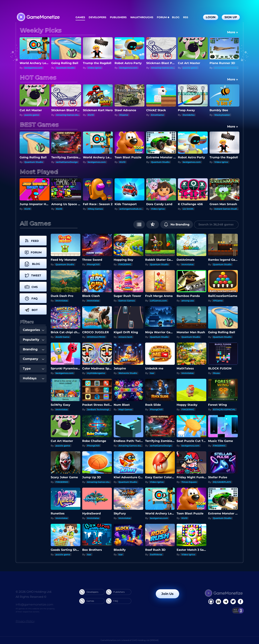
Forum (162, 17)
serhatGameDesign (67, 162)
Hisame (124, 115)
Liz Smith (188, 209)
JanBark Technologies (99, 409)
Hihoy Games (95, 209)
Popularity (34, 340)
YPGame (218, 301)
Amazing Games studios (165, 68)
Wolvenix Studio (128, 373)
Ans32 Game (63, 337)
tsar (152, 373)
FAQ (112, 601)
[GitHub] (240, 602)
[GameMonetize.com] (38, 17)
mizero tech (125, 337)
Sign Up (231, 17)
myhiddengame (96, 373)
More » (233, 32)
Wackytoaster (222, 115)
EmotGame (157, 115)
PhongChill (93, 264)
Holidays (34, 378)
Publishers (118, 17)
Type (34, 369)
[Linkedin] (226, 602)
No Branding (177, 224)
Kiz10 (91, 115)
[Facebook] (211, 602)
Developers (97, 17)
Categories (34, 330)
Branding (34, 349)
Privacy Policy (25, 621)
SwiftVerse (156, 554)
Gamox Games (127, 301)
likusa (216, 373)
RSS (186, 17)
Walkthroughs (142, 17)
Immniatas (188, 264)
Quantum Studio (65, 68)
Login (211, 17)
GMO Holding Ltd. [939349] (145, 640)
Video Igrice (95, 68)
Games (80, 17)
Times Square (189, 482)
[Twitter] (233, 602)
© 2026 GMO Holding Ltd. (34, 592)
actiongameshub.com (132, 209)
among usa (188, 301)
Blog (176, 17)
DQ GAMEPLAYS (222, 482)
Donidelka (189, 115)
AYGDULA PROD (96, 337)
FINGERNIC (125, 264)
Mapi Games (125, 409)
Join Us (167, 594)
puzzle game (190, 68)
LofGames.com (158, 301)
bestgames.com (33, 68)
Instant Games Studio (226, 209)
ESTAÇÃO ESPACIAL (224, 409)
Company (34, 359)
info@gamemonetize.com (34, 605)
